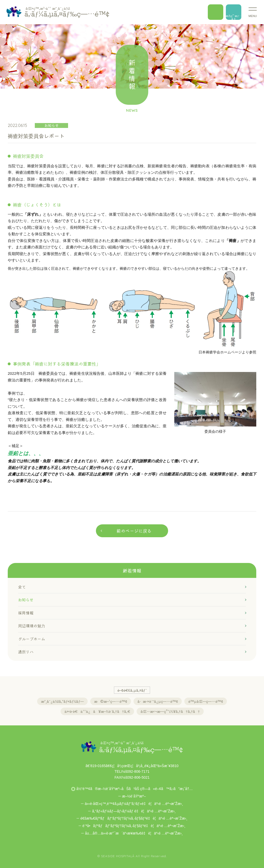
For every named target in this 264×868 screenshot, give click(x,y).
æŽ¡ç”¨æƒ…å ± (234, 17)
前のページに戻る (134, 531)
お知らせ (26, 600)
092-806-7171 (138, 771)
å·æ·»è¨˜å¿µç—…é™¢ (158, 701)
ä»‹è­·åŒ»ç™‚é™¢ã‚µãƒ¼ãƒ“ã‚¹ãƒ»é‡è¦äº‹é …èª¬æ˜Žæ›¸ (134, 804)
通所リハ (26, 652)
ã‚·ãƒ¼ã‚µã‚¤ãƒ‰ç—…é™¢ (67, 12)
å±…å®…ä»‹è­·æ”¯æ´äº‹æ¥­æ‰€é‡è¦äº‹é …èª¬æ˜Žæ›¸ (134, 833)
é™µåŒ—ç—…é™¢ (206, 701)
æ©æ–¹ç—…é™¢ (111, 701)
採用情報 (26, 613)
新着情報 (132, 570)
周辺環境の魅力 (32, 626)
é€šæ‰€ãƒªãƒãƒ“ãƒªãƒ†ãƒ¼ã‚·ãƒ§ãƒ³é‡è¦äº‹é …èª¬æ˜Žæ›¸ (134, 818)
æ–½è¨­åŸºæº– (134, 796)
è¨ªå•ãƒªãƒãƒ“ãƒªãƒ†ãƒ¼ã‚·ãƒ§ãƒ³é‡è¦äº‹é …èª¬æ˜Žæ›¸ (134, 826)
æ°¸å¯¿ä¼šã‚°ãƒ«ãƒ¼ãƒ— (62, 701)
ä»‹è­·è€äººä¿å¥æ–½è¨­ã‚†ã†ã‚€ (97, 711)
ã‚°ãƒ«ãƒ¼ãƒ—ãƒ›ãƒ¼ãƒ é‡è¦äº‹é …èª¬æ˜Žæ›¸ (134, 811)
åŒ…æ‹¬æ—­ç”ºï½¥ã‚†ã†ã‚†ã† (170, 711)
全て (22, 587)
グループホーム (32, 639)
